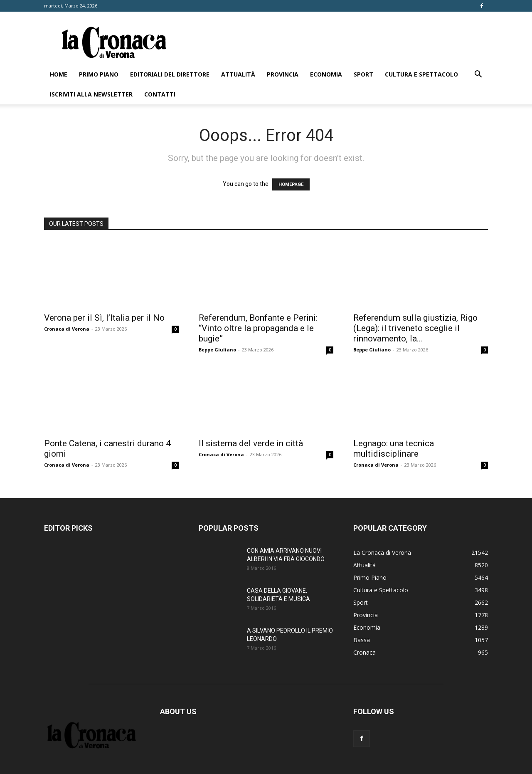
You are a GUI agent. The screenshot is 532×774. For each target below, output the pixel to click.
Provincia (283, 74)
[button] (478, 75)
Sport (363, 74)
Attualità (238, 74)
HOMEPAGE (291, 184)
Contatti (160, 94)
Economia (326, 74)
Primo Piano (99, 74)
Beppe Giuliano (217, 350)
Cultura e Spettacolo (421, 74)
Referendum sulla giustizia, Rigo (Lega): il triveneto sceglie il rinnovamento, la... (415, 328)
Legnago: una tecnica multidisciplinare (394, 449)
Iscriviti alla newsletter (91, 94)
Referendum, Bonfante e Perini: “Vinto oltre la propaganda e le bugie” (258, 328)
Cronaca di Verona (67, 329)
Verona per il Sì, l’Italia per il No (104, 318)
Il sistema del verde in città (251, 443)
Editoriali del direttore (170, 74)
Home (59, 74)
